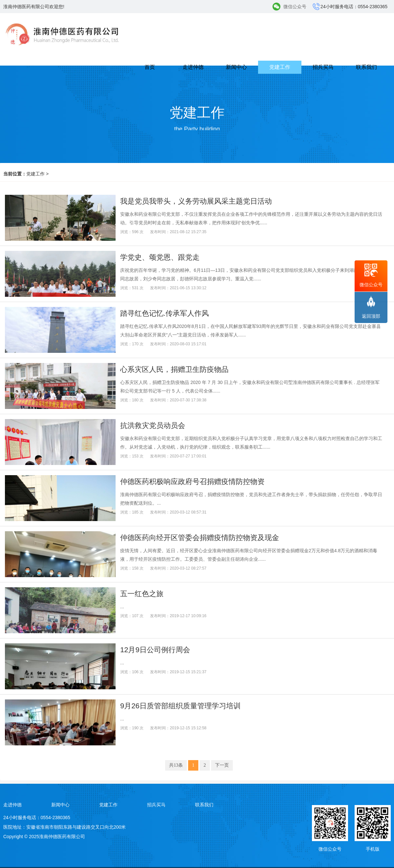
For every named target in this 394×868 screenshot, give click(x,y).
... (122, 607)
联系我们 (366, 67)
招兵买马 (323, 67)
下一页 (222, 765)
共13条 (176, 765)
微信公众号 (295, 7)
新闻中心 (236, 67)
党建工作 (280, 67)
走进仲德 (193, 67)
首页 (150, 67)
